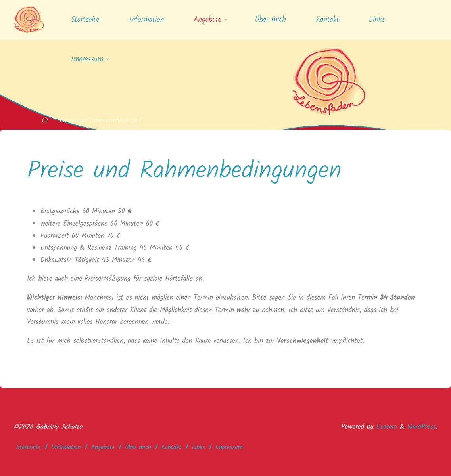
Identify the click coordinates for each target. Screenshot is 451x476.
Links (198, 447)
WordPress (422, 427)
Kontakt (171, 447)
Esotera (386, 427)
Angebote (103, 447)
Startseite (29, 447)
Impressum (229, 447)
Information (66, 447)
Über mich (138, 447)
